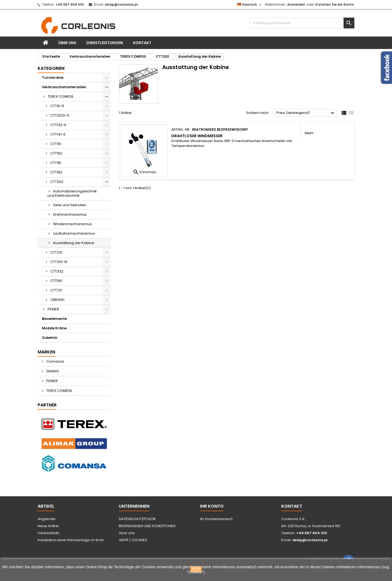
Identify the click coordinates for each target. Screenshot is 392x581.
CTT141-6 (58, 134)
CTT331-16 (59, 262)
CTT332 (57, 271)
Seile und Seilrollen (70, 205)
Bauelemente (54, 319)
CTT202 (57, 182)
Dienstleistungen (105, 43)
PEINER (53, 309)
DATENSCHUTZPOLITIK (137, 519)
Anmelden (296, 4)
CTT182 (56, 172)
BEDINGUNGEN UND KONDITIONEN (147, 526)
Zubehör (50, 338)
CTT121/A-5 (60, 115)
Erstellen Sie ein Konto (335, 4)
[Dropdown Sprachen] (250, 5)
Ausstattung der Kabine (74, 243)
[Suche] (302, 23)
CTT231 (56, 252)
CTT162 (56, 153)
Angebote (47, 519)
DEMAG (52, 371)
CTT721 (56, 290)
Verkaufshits (48, 533)
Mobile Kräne (54, 328)
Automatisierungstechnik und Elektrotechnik (72, 193)
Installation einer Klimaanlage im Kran (71, 540)
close (196, 569)
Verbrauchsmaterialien (64, 87)
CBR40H (57, 300)
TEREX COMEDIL (61, 96)
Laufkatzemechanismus (74, 233)
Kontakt (142, 43)
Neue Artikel (48, 526)
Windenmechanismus (72, 224)
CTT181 (56, 163)
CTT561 (56, 281)
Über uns (67, 43)
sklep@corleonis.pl (121, 4)
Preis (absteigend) (306, 113)
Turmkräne (53, 78)
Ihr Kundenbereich (216, 519)
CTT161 (56, 144)
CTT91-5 (57, 106)
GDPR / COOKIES (133, 540)
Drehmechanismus (70, 214)
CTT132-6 (58, 125)
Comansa (55, 361)
